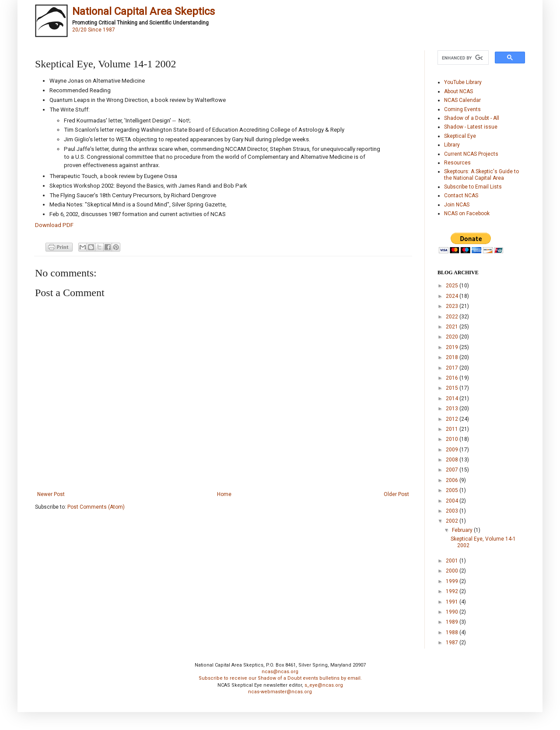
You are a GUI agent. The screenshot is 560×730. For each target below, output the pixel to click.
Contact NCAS (461, 196)
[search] (462, 58)
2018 (453, 357)
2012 (453, 419)
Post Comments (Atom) (96, 507)
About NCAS (458, 91)
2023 (453, 306)
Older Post (396, 494)
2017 (453, 368)
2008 (453, 460)
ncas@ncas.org (280, 672)
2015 (453, 388)
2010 (453, 439)
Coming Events (462, 109)
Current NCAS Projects (471, 154)
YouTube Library (463, 82)
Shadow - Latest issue (471, 127)
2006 (453, 480)
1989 (453, 622)
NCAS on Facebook (467, 213)
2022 (453, 317)
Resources (457, 163)
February (463, 530)
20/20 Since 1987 (94, 30)
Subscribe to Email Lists (473, 187)
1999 (453, 581)
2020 (453, 337)
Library (452, 145)
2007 (453, 470)
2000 (453, 571)
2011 (453, 429)
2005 (453, 490)
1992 (453, 591)
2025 (453, 286)
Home (224, 494)
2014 (453, 398)
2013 (453, 409)
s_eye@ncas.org (324, 685)
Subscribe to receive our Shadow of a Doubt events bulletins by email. (280, 678)
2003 (453, 511)
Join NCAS (457, 205)
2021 (453, 327)
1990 (453, 612)
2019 (453, 347)
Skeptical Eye (460, 136)
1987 (453, 643)
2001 (453, 561)
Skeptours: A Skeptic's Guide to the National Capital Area (481, 175)
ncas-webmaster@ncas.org (280, 692)
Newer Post (51, 494)
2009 (453, 450)
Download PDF (54, 225)
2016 (453, 378)
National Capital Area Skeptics (143, 11)
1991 (453, 602)
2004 (453, 501)
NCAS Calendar (462, 100)
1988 (453, 632)
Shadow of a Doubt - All (472, 118)
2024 (453, 296)
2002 (453, 521)
